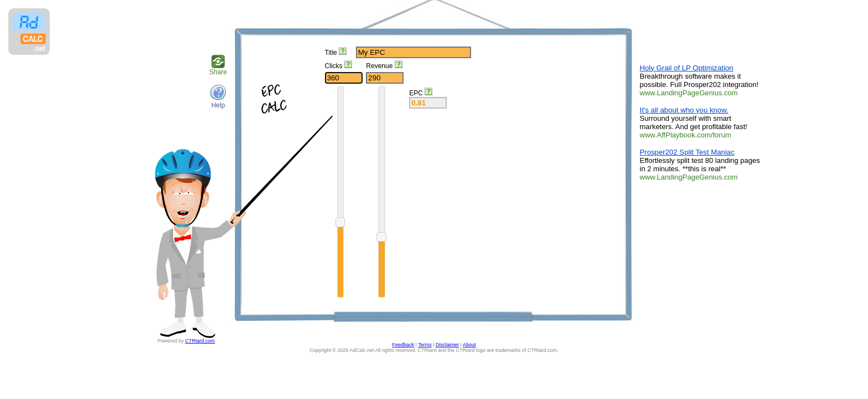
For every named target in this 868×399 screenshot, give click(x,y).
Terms (425, 345)
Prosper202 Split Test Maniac (687, 152)
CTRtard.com (200, 341)
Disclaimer (447, 345)
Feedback (404, 345)
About (469, 345)
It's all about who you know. (684, 110)
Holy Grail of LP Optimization (687, 68)
